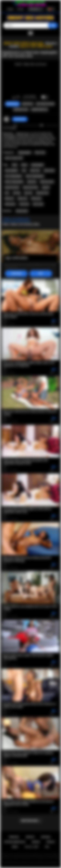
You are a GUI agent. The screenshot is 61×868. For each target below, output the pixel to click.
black (15, 165)
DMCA (15, 847)
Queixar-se (27, 104)
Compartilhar (21, 110)
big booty (32, 182)
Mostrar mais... (30, 821)
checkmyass (20, 119)
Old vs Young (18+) (14, 158)
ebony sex (23, 198)
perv (7, 193)
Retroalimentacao (15, 842)
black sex (9, 198)
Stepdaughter (25, 153)
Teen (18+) (40, 153)
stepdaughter (37, 165)
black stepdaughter (35, 176)
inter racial (38, 204)
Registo (10, 9)
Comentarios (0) (39, 110)
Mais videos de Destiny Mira (21, 224)
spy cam (28, 193)
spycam (46, 187)
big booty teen (47, 182)
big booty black (12, 187)
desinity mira (42, 193)
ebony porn (10, 204)
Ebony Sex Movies (21, 863)
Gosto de (14, 97)
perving (17, 193)
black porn (36, 198)
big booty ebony (31, 187)
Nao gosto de (18, 97)
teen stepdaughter (13, 176)
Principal (14, 837)
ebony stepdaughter (14, 182)
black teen (35, 170)
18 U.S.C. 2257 (32, 847)
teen (24, 170)
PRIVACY (51, 842)
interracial (24, 204)
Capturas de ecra (45, 104)
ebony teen (49, 170)
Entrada (20, 9)
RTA (47, 847)
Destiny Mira (22, 211)
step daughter (11, 170)
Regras (36, 842)
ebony (24, 165)
